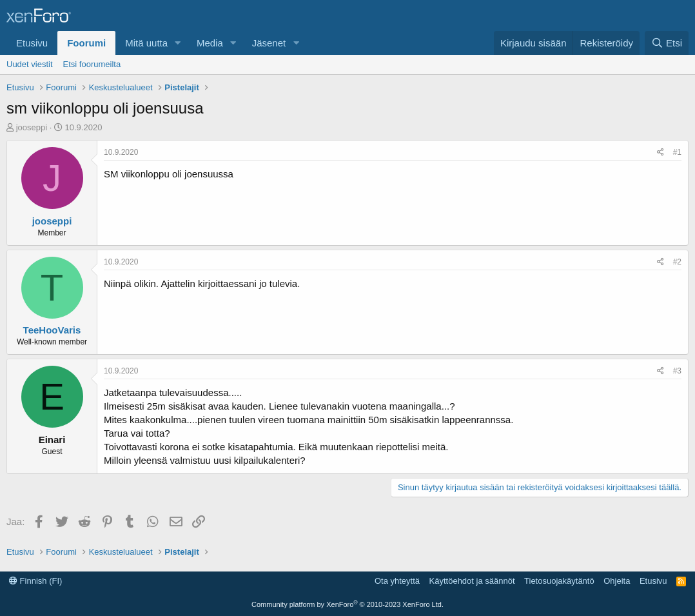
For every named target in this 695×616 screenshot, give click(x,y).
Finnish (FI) (35, 581)
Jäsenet (269, 43)
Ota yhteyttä (397, 581)
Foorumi (86, 43)
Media (210, 43)
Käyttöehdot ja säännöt (472, 581)
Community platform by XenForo (347, 604)
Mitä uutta (146, 43)
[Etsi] (667, 43)
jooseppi (32, 127)
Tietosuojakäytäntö (559, 581)
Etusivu (32, 43)
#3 (677, 371)
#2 (677, 262)
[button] (178, 43)
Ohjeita (617, 581)
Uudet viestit (30, 64)
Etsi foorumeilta (92, 64)
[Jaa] (661, 153)
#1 (677, 152)
